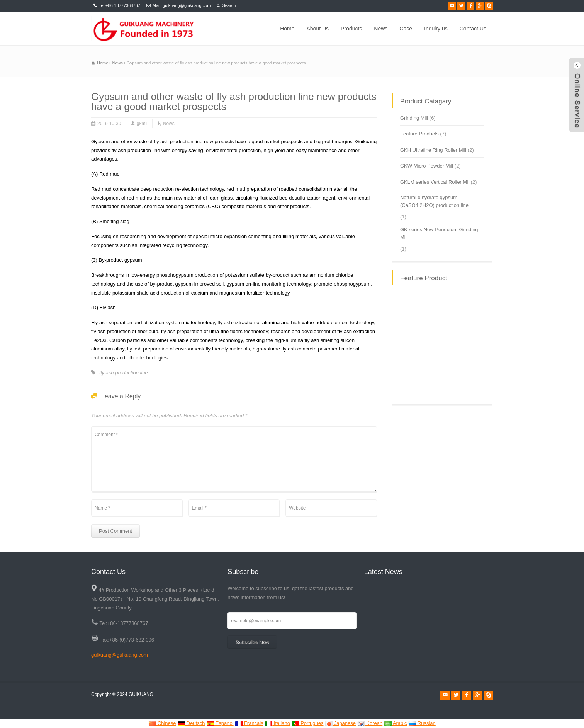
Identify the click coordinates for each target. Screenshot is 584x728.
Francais (249, 723)
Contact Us (473, 29)
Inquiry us (436, 29)
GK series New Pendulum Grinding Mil (439, 233)
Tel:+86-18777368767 (120, 5)
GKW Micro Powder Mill (427, 166)
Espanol (220, 723)
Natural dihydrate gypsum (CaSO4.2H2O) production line (434, 201)
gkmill (143, 124)
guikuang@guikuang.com (120, 655)
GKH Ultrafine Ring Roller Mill (433, 150)
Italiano (277, 723)
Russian (422, 723)
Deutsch (191, 723)
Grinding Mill (414, 118)
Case (406, 29)
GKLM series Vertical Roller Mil (435, 182)
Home (287, 29)
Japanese (340, 723)
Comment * (234, 459)
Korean (370, 723)
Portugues (308, 723)
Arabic (396, 723)
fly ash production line (124, 373)
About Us (318, 29)
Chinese (162, 723)
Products (351, 29)
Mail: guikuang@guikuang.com (182, 5)
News (381, 29)
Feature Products (419, 134)
